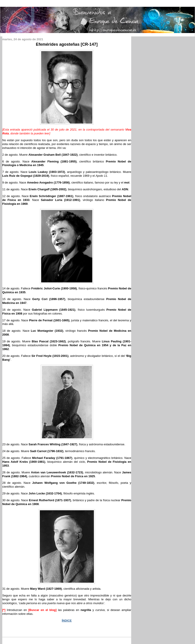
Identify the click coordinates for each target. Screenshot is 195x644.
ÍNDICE (67, 621)
